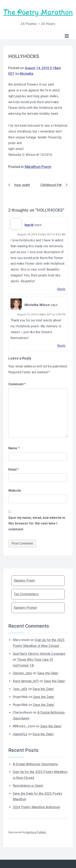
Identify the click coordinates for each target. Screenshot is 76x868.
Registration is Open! (28, 786)
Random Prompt (25, 608)
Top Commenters (26, 594)
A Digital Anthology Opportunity (35, 764)
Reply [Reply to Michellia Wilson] (61, 346)
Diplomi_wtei (22, 673)
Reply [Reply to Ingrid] (61, 289)
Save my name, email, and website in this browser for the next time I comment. (37, 524)
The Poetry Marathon (38, 12)
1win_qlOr (20, 689)
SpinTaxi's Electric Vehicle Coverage (39, 654)
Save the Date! (48, 673)
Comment (17, 384)
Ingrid (29, 225)
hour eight (22, 185)
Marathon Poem (38, 167)
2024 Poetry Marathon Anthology (37, 807)
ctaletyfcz (20, 734)
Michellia (26, 74)
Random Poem (24, 581)
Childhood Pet (51, 185)
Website (15, 491)
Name (14, 448)
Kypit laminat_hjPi (26, 681)
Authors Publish (36, 832)
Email (14, 469)
